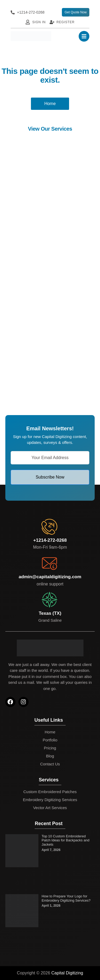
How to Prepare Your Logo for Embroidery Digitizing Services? (66, 898)
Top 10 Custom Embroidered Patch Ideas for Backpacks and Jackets (65, 840)
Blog (50, 756)
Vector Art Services (50, 808)
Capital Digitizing (67, 973)
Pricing (50, 748)
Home (50, 732)
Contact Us (50, 764)
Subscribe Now (50, 477)
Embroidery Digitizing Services (50, 800)
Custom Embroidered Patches (50, 792)
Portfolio (50, 740)
